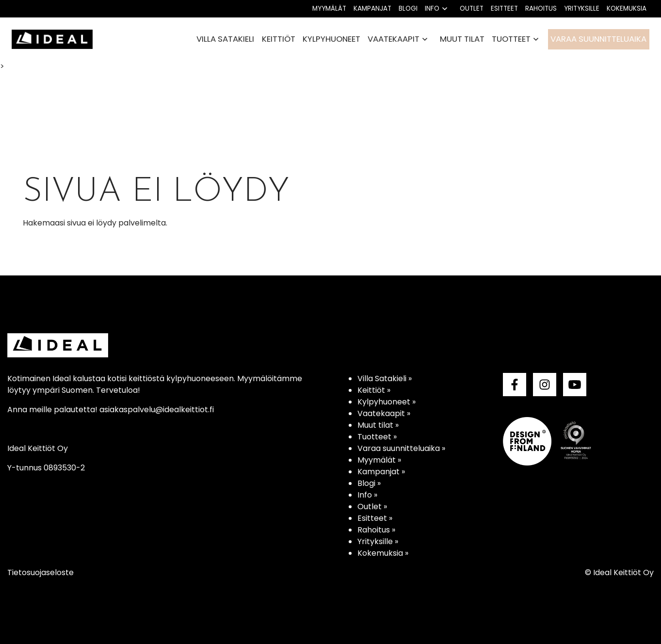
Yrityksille (582, 8)
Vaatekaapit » (384, 413)
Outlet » (372, 507)
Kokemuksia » (383, 553)
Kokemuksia (627, 8)
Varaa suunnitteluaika (598, 39)
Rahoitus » (376, 530)
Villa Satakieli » (385, 378)
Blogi (408, 8)
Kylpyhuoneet (331, 39)
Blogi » (369, 483)
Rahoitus (541, 8)
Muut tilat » (378, 425)
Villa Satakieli (225, 39)
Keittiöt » (374, 390)
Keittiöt (279, 39)
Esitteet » (375, 518)
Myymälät (329, 8)
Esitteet (504, 8)
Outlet (472, 8)
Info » (367, 495)
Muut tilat (462, 39)
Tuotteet (511, 39)
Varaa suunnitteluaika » (401, 448)
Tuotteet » (377, 437)
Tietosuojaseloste (40, 572)
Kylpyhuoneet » (387, 402)
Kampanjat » (381, 472)
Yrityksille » (378, 541)
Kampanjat (372, 8)
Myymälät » (379, 460)
